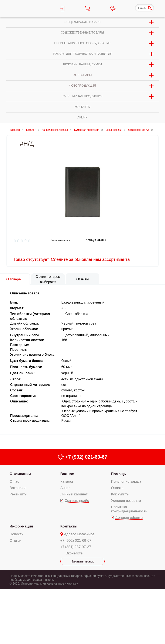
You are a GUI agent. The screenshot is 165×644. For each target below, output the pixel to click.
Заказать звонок (83, 561)
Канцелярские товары (55, 130)
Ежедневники (114, 130)
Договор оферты (129, 518)
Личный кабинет (74, 494)
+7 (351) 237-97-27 (76, 547)
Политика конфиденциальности (129, 509)
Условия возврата (126, 501)
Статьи (15, 541)
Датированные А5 (139, 130)
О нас (14, 482)
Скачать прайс (77, 501)
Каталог (31, 130)
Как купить (120, 494)
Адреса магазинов (79, 534)
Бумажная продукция (87, 130)
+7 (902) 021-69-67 (76, 541)
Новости (17, 534)
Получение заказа (126, 482)
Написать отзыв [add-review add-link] (60, 240)
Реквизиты (18, 494)
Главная (15, 130)
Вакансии (18, 488)
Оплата (117, 488)
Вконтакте (74, 553)
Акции (65, 488)
